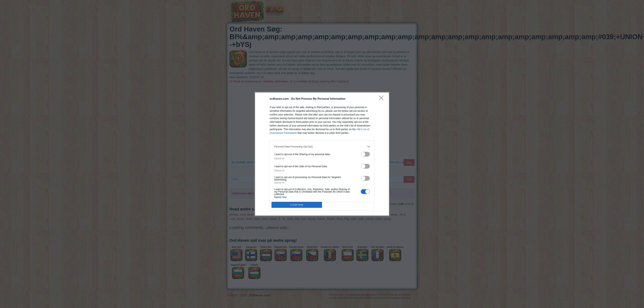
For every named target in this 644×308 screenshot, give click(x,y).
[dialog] (322, 154)
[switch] (365, 154)
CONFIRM (297, 205)
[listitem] (322, 146)
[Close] (382, 99)
